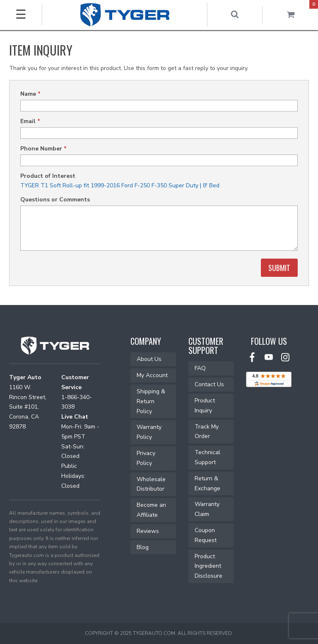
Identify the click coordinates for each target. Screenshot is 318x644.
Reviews (148, 531)
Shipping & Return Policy (151, 401)
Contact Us (209, 384)
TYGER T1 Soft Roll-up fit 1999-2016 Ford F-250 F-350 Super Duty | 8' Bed (120, 185)
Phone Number (43, 149)
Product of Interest (48, 176)
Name (30, 94)
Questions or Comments (55, 200)
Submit (279, 268)
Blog (143, 547)
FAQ (200, 368)
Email (30, 121)
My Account (152, 375)
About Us (149, 359)
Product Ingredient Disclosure (208, 566)
